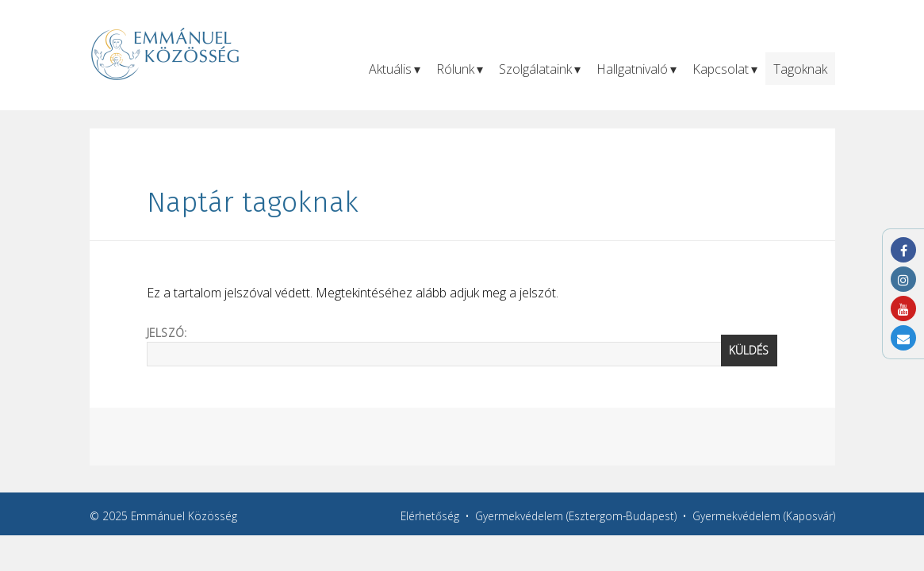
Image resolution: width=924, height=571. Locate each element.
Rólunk (455, 69)
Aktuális (390, 69)
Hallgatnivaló (632, 69)
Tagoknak (800, 69)
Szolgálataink (535, 69)
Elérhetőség (430, 516)
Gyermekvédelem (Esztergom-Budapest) (576, 516)
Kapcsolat (721, 69)
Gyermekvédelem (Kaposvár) (764, 516)
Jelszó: (462, 346)
